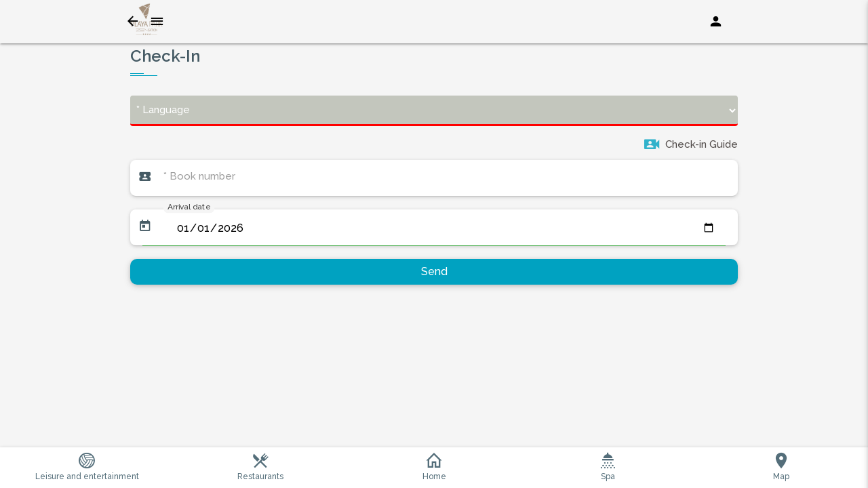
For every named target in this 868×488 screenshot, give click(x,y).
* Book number (199, 176)
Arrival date (189, 206)
